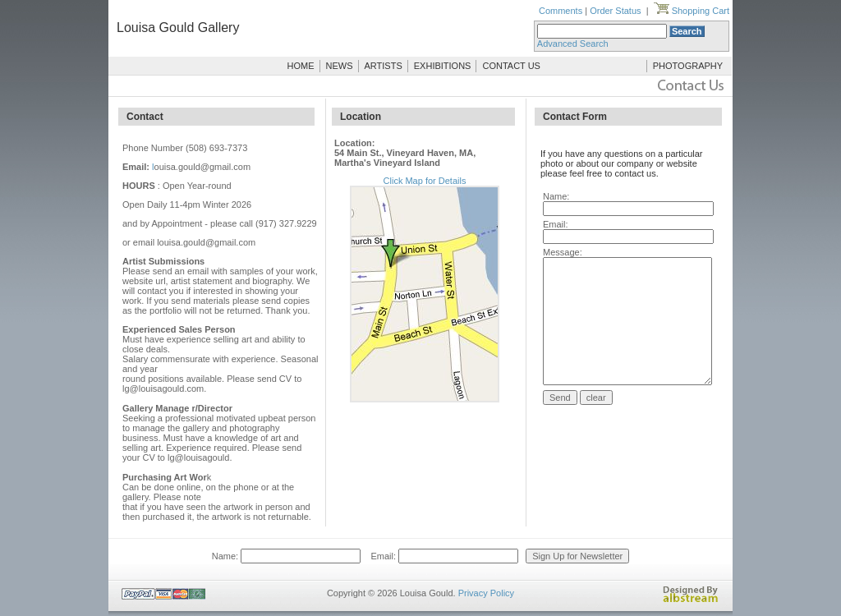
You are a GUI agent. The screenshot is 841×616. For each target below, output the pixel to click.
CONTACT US (511, 66)
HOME (301, 66)
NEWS (340, 66)
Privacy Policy (486, 593)
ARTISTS (384, 66)
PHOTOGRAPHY (688, 66)
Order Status (615, 11)
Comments (561, 11)
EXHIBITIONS (443, 66)
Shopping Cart (692, 11)
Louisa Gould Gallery (178, 28)
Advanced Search (573, 44)
